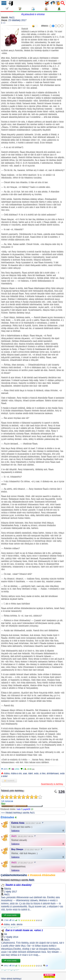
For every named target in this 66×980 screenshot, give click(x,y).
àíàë (25, 774)
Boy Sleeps (17, 849)
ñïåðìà (7, 774)
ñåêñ (30, 774)
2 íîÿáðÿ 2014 (11, 937)
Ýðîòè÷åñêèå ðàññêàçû (11, 979)
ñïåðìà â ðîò (16, 774)
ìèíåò (36, 774)
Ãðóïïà (8, 889)
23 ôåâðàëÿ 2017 (17, 20)
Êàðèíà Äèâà (18, 823)
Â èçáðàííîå (9, 781)
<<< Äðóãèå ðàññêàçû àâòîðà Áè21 (18, 813)
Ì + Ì (3, 23)
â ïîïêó (43, 774)
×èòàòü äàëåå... (11, 915)
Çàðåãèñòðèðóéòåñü (14, 875)
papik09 (27, 809)
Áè (6, 934)
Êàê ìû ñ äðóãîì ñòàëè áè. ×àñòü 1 (24, 930)
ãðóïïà (19, 925)
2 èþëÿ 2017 (11, 892)
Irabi (19, 809)
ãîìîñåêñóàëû (53, 774)
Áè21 (12, 18)
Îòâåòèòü (15, 831)
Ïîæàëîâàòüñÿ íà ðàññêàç (52, 784)
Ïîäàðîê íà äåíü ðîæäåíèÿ (19, 885)
